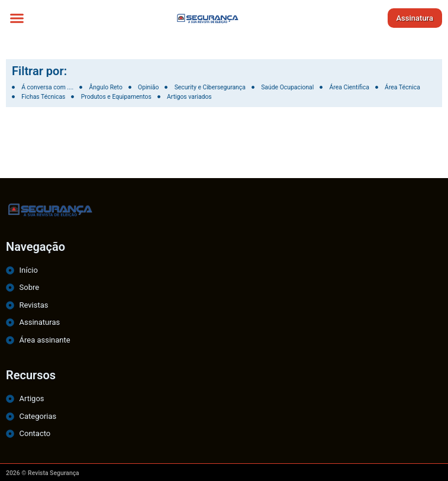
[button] (17, 18)
